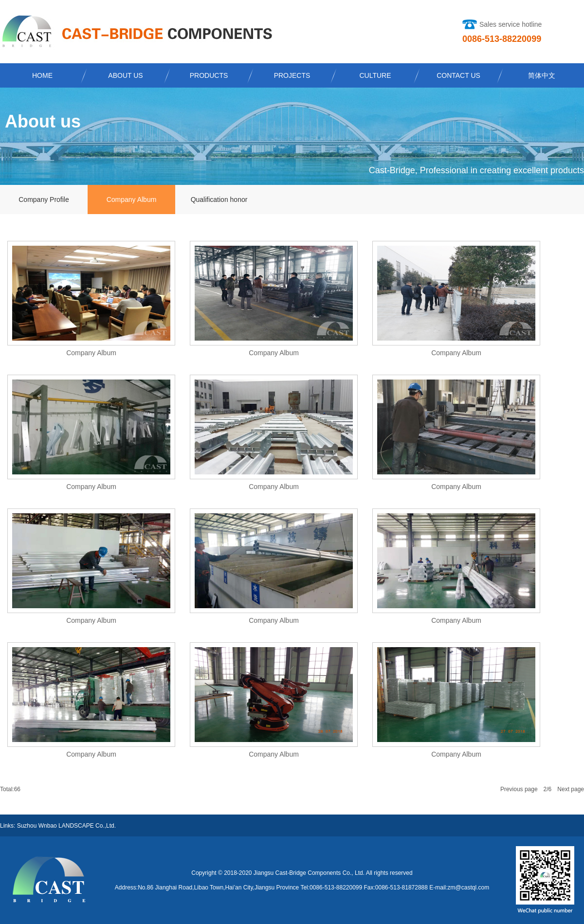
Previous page (519, 789)
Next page (571, 789)
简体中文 (542, 75)
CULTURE (375, 75)
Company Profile (44, 199)
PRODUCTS (209, 75)
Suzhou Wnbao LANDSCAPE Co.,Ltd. (66, 826)
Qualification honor (219, 199)
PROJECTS (292, 75)
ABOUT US (125, 75)
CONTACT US (458, 75)
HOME (42, 75)
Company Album (132, 199)
